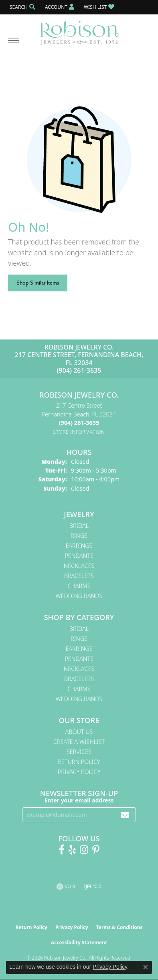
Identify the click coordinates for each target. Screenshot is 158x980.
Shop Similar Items (38, 283)
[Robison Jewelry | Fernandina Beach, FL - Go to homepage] (79, 30)
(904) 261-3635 (79, 370)
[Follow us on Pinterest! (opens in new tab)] (96, 850)
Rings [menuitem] (79, 536)
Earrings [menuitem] (79, 546)
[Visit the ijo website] (93, 887)
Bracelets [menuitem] (79, 576)
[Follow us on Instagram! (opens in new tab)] (84, 850)
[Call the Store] (79, 423)
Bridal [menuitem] (79, 526)
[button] (22, 7)
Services (79, 752)
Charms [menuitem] (79, 586)
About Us (79, 732)
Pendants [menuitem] (79, 556)
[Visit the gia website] (66, 887)
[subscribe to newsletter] (125, 815)
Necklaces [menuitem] (79, 566)
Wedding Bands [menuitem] (79, 596)
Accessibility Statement (79, 943)
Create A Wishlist (79, 742)
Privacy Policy (79, 772)
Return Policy (79, 762)
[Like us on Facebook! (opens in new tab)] (62, 850)
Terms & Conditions (120, 927)
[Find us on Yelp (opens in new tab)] (72, 850)
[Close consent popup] (146, 967)
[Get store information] (79, 432)
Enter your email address (79, 800)
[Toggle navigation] (14, 44)
